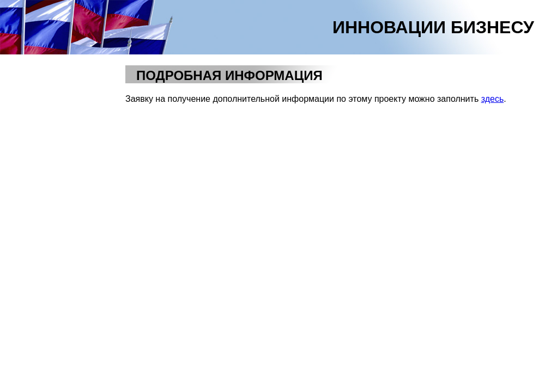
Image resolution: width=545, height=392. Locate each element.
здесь (493, 99)
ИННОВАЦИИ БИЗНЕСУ (433, 27)
